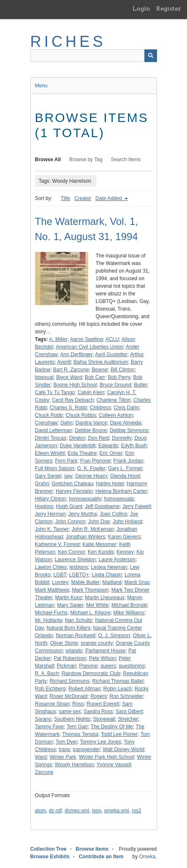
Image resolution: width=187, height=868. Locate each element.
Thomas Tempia (80, 734)
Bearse (100, 370)
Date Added (109, 198)
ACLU (112, 339)
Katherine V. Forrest (57, 544)
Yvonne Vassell (114, 765)
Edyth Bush (134, 446)
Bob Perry (119, 377)
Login (141, 8)
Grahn (42, 484)
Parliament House (105, 651)
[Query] (94, 56)
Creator (83, 198)
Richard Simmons (69, 681)
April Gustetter (111, 354)
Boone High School (75, 385)
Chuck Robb (49, 415)
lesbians (79, 567)
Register (169, 8)
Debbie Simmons (129, 430)
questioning (131, 666)
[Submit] (151, 56)
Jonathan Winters (85, 537)
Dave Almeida (125, 423)
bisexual (44, 377)
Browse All (48, 160)
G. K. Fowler (91, 468)
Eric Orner (111, 453)
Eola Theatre (82, 453)
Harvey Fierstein (74, 491)
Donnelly (122, 438)
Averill (64, 362)
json (97, 811)
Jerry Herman (50, 514)
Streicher (128, 719)
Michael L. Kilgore (91, 613)
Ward (41, 757)
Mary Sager (70, 605)
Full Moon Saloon (55, 468)
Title (65, 198)
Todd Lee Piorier (119, 734)
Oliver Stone (64, 643)
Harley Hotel (110, 484)
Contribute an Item (101, 857)
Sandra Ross (98, 711)
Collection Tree (49, 849)
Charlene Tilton (114, 400)
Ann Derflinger (77, 354)
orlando (74, 651)
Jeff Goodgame (102, 506)
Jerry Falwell (137, 506)
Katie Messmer (99, 544)
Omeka (147, 857)
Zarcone (44, 772)
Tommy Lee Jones (100, 742)
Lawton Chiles (51, 567)
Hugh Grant (69, 506)
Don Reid (98, 438)
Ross (78, 704)
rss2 (137, 811)
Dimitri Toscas (51, 438)
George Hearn (91, 476)
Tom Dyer (66, 742)
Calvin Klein (91, 392)
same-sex (70, 711)
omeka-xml (117, 811)
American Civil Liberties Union (89, 347)
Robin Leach (118, 689)
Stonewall (104, 719)
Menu (41, 86)
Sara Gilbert (129, 711)
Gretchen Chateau (73, 484)
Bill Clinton (123, 370)
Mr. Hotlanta (49, 620)
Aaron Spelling (87, 339)
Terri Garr (77, 727)
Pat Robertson (70, 658)
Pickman (67, 666)
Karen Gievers (124, 537)
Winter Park (63, 757)
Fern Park (66, 461)
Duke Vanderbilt (78, 446)
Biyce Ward (69, 377)
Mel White (97, 605)
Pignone (88, 666)
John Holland (127, 522)
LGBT (60, 575)
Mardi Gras (137, 582)
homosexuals (119, 499)
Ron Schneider (126, 696)
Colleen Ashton (116, 415)
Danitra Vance (91, 423)
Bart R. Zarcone (71, 370)
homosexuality (85, 499)
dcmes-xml (77, 811)
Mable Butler (85, 582)
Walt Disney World (123, 749)
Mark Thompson (90, 590)
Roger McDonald (68, 696)
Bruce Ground (115, 385)
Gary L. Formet (125, 468)
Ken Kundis (101, 552)
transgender (87, 749)
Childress (100, 408)
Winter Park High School (107, 757)
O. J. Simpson (114, 635)
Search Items (126, 160)
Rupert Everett (103, 704)
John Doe (99, 522)
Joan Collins (113, 514)
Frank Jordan (129, 461)
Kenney (125, 552)
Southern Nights (72, 719)
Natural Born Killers (69, 628)
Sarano (43, 719)
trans (64, 749)
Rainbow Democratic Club (91, 673)
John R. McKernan (93, 529)
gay (68, 476)
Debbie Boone (91, 430)
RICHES (68, 42)
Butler (140, 385)
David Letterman (54, 430)
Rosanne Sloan (52, 704)
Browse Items (92, 849)
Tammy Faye (50, 727)
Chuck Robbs (81, 415)
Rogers (99, 696)
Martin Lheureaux (104, 598)
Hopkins (44, 506)
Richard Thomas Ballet (118, 681)
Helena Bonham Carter (121, 491)
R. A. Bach (47, 673)
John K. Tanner (52, 529)
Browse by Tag (86, 160)
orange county (97, 643)
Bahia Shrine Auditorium (101, 362)
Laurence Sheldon (75, 560)
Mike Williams (129, 613)
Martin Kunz (69, 598)
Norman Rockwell (76, 635)
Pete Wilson (103, 658)
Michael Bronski (129, 605)
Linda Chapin (107, 575)
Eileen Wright (50, 453)
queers (108, 666)
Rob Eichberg (50, 689)
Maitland (112, 582)
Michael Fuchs (51, 613)
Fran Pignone (95, 461)
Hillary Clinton (51, 499)
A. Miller (58, 339)
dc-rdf (56, 811)
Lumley (60, 582)
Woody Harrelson (74, 765)
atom (41, 811)
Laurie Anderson (117, 560)
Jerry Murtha (83, 514)
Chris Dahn (126, 408)
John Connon (70, 522)
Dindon (77, 438)
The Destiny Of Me (112, 727)
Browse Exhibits (50, 857)
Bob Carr (95, 377)
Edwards (108, 446)
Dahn (66, 423)
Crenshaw (46, 423)
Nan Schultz (79, 620)
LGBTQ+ (79, 575)
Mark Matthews (52, 590)
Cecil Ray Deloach (73, 400)
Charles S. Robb (68, 408)
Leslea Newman (109, 567)
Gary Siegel (48, 476)
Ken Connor (71, 552)
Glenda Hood (125, 476)
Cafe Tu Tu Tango (55, 392)
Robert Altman (84, 689)
